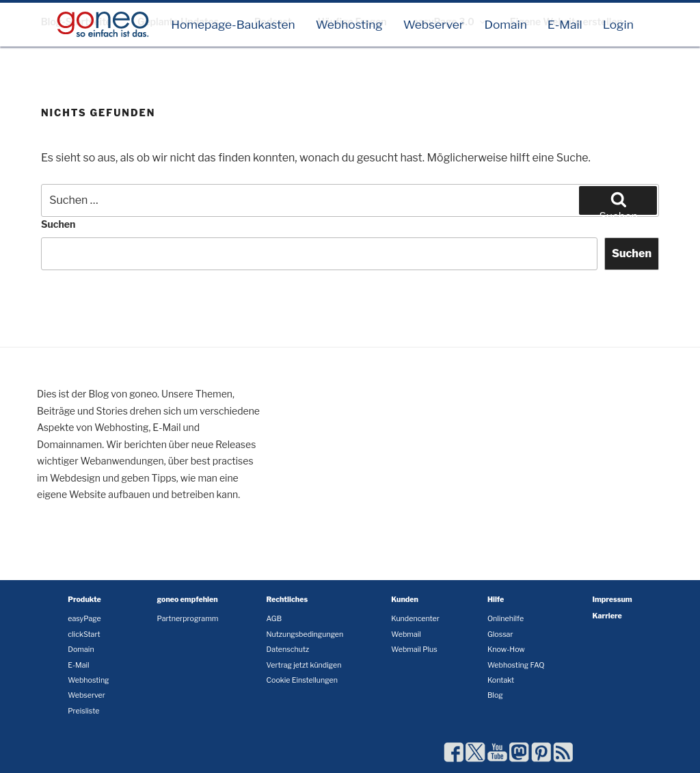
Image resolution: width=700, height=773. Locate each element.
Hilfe (496, 600)
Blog (495, 695)
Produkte (84, 600)
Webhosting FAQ (516, 665)
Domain (505, 24)
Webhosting (349, 24)
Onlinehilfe (506, 619)
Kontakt (501, 680)
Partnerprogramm (188, 619)
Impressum (612, 600)
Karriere (607, 616)
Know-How (506, 650)
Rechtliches (287, 600)
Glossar (500, 634)
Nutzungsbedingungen (305, 634)
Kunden (405, 600)
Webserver (434, 24)
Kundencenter (415, 619)
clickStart (84, 634)
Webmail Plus (414, 650)
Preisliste (83, 711)
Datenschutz (287, 650)
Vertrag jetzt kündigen (304, 665)
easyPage (84, 619)
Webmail (406, 634)
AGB (274, 619)
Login (618, 24)
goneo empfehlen (188, 600)
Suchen (58, 224)
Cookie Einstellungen (301, 680)
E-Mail (565, 24)
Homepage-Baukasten (233, 24)
